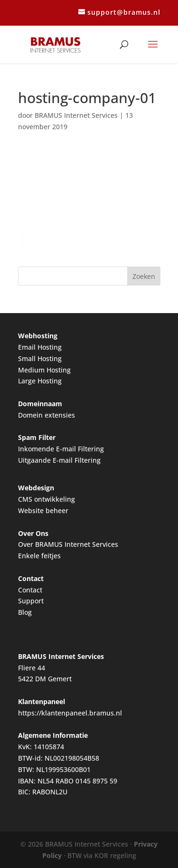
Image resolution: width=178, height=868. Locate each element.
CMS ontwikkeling (47, 499)
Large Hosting (40, 381)
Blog (25, 612)
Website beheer (43, 510)
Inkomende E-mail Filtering (61, 449)
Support (31, 601)
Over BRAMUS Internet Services (68, 544)
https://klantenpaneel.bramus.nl (70, 713)
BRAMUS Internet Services (76, 115)
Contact (30, 590)
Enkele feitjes (39, 556)
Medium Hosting (44, 370)
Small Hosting (40, 358)
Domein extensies (47, 415)
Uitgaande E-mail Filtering (59, 460)
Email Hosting (40, 347)
